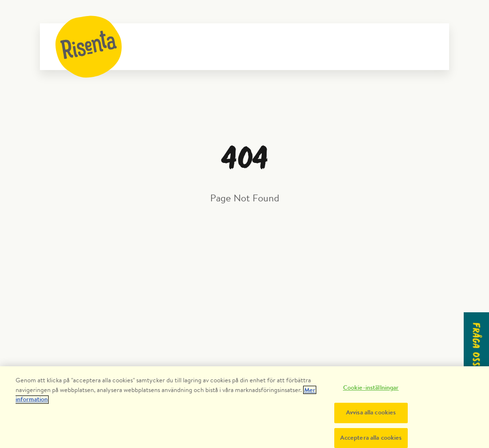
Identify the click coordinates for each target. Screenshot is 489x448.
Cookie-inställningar (371, 391)
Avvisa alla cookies (371, 416)
